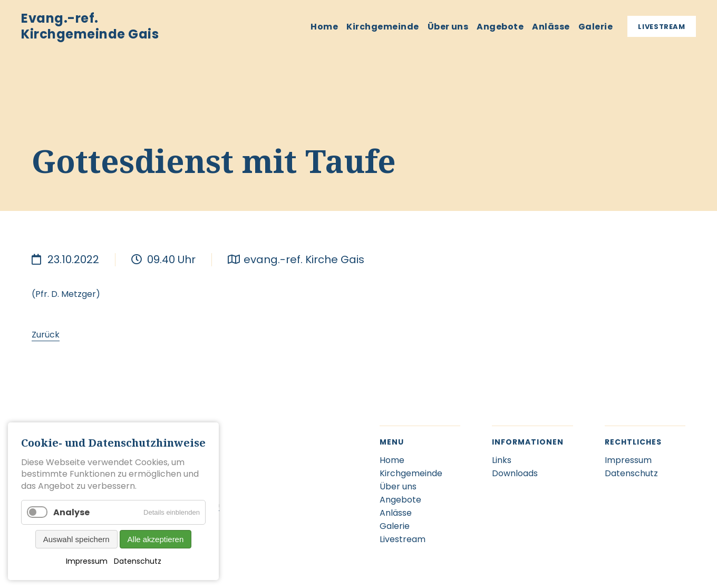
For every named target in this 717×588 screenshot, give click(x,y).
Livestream (662, 27)
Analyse (71, 512)
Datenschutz (138, 561)
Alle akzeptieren (156, 539)
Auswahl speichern (76, 539)
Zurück (46, 335)
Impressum (87, 561)
